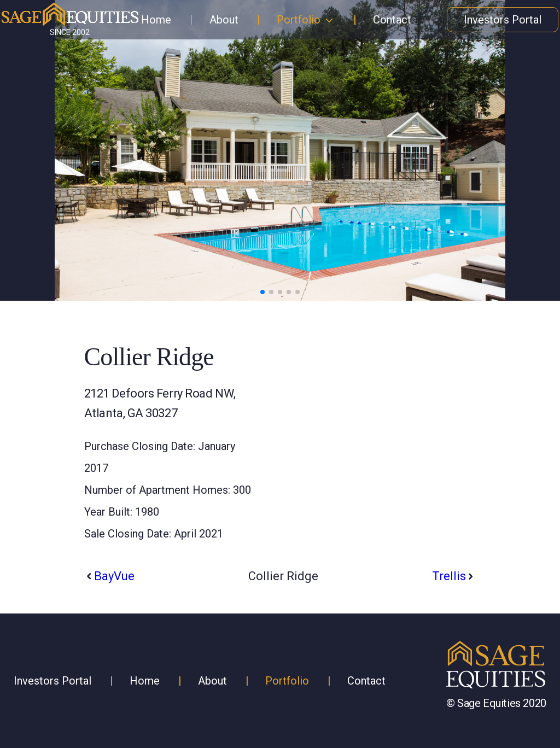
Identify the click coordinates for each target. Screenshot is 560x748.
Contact (392, 20)
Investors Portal (503, 20)
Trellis (449, 576)
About (224, 20)
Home (156, 20)
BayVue (114, 576)
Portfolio (299, 20)
